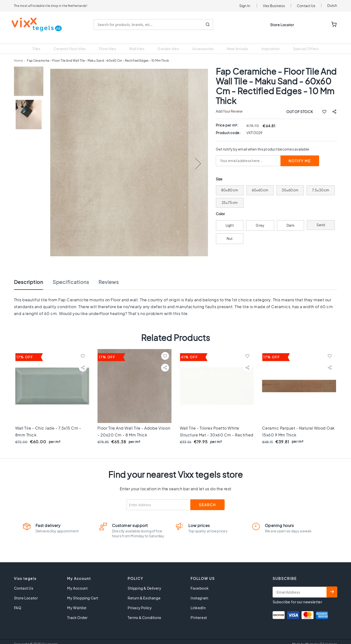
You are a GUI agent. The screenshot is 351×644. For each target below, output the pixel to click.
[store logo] (39, 24)
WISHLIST (319, 25)
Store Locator (282, 25)
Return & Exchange (144, 592)
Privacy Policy (140, 602)
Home (18, 54)
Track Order (77, 611)
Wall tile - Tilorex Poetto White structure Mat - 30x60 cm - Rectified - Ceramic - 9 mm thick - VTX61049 (217, 429)
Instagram (199, 592)
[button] (198, 157)
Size (219, 173)
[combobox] (156, 24)
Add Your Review (229, 105)
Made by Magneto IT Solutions (315, 638)
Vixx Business (274, 6)
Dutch (332, 5)
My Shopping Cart (83, 592)
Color (220, 208)
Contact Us (306, 6)
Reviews (109, 276)
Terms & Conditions (144, 611)
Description (29, 276)
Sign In (245, 6)
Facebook (200, 582)
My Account (77, 582)
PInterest (199, 611)
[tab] (33, 278)
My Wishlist (77, 602)
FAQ (18, 602)
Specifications (71, 276)
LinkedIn (198, 602)
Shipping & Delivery (144, 582)
